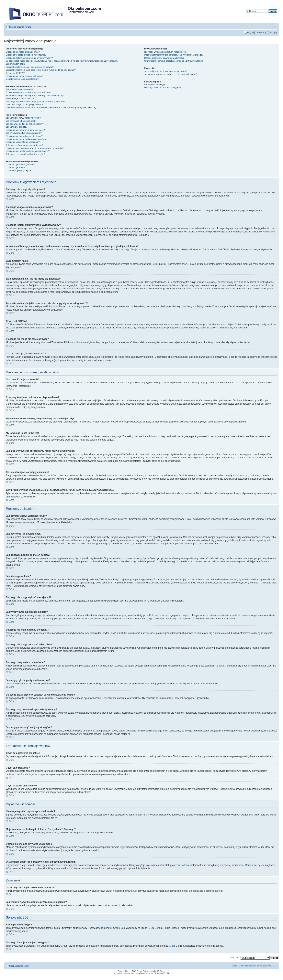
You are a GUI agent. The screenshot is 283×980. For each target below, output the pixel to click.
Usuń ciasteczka (247, 966)
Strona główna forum (20, 27)
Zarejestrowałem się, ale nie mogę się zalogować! (30, 67)
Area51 (173, 946)
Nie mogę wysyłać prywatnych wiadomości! (165, 52)
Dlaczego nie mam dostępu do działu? (24, 136)
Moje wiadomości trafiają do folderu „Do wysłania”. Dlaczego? (174, 55)
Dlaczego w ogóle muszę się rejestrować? (26, 55)
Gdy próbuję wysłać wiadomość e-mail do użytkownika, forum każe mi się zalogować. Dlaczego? (52, 107)
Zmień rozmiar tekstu (274, 26)
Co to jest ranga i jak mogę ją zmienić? (24, 104)
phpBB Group (113, 928)
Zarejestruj (261, 32)
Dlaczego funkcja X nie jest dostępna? (163, 88)
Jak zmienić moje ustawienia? (20, 89)
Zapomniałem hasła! (16, 64)
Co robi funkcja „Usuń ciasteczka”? (23, 79)
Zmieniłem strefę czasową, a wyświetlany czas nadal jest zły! (35, 95)
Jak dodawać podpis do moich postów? (25, 124)
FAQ (249, 32)
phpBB (132, 971)
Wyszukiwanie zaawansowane (263, 14)
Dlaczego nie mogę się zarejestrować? (24, 76)
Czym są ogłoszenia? (16, 167)
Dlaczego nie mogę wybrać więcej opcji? (25, 130)
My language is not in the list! (20, 98)
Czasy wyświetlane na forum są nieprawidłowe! (28, 92)
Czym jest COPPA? (15, 73)
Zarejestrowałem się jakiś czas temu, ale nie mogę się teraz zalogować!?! (41, 70)
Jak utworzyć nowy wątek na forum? (23, 118)
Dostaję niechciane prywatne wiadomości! (164, 58)
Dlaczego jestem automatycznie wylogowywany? (29, 58)
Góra (11, 199)
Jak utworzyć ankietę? (17, 127)
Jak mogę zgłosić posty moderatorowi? (25, 145)
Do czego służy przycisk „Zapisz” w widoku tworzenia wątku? (35, 148)
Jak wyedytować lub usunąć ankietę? (24, 133)
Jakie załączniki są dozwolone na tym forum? (166, 71)
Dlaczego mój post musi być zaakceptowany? (28, 151)
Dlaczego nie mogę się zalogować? (23, 52)
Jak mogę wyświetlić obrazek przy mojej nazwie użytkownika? (35, 101)
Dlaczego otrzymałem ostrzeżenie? (23, 142)
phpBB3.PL (164, 973)
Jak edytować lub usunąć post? (21, 121)
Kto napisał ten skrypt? (155, 85)
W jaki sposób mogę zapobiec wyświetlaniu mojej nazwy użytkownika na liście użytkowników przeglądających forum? (62, 61)
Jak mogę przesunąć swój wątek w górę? (26, 154)
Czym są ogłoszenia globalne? (21, 165)
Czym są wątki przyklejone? (19, 170)
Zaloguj (274, 32)
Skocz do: (234, 958)
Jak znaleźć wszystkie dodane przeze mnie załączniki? (170, 74)
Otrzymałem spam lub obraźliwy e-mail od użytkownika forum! (174, 61)
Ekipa (234, 966)
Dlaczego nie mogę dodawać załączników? (27, 139)
